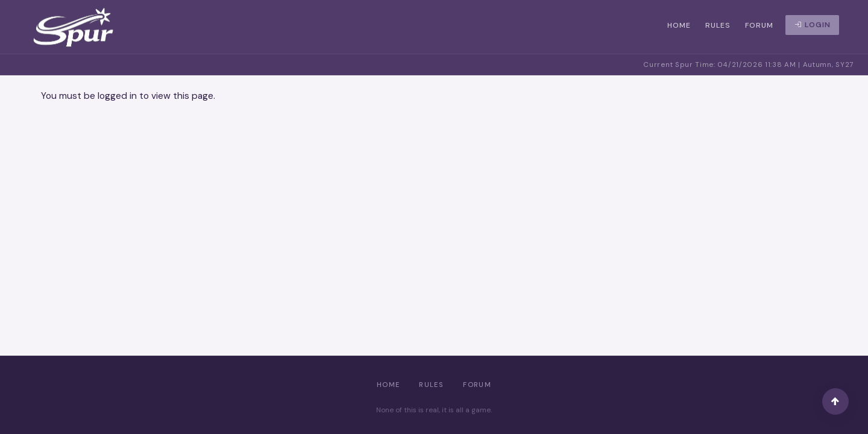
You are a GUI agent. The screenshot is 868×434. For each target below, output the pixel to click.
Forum (759, 25)
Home (679, 25)
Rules (718, 25)
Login (813, 25)
